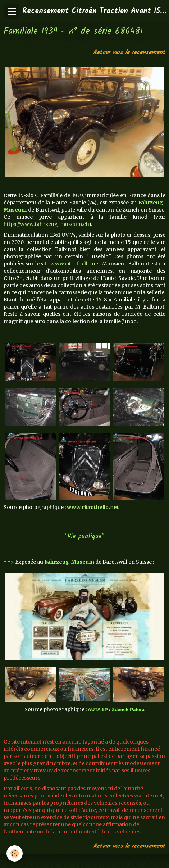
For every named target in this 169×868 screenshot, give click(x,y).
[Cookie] (15, 853)
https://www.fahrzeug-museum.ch (46, 224)
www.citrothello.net (75, 264)
